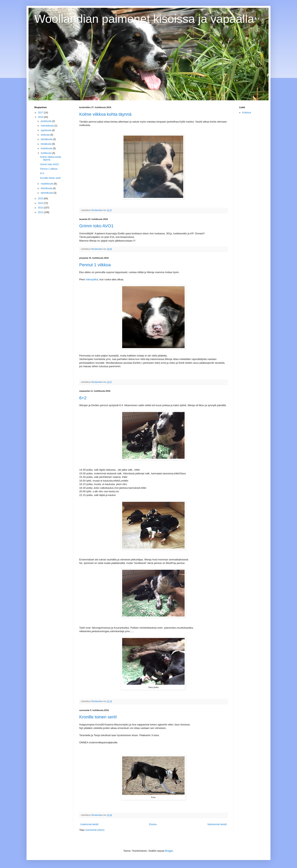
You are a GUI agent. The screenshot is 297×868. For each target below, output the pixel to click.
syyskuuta (46, 130)
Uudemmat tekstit (89, 824)
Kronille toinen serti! (98, 717)
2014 (41, 203)
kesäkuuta (46, 144)
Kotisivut (247, 113)
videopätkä (92, 279)
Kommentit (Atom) (95, 830)
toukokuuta (47, 148)
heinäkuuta (47, 139)
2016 (41, 117)
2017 (41, 113)
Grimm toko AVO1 (96, 226)
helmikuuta (47, 188)
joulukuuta (46, 121)
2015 (41, 198)
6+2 (83, 398)
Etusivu (153, 824)
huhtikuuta (47, 153)
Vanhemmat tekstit (217, 824)
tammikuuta (47, 193)
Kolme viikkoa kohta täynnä (105, 114)
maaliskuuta (47, 184)
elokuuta (46, 135)
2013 (41, 208)
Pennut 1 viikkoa (95, 265)
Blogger (169, 851)
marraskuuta (48, 126)
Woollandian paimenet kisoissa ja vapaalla (144, 19)
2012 (41, 212)
